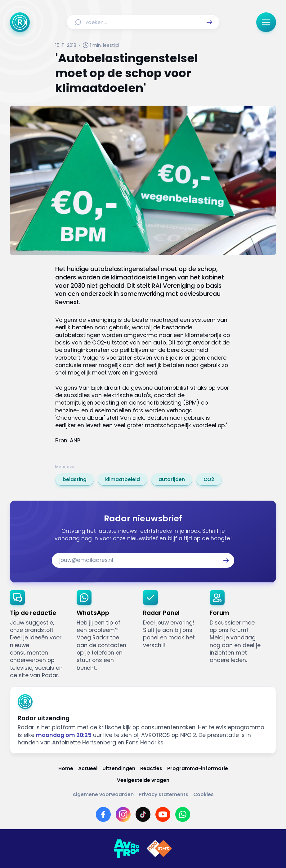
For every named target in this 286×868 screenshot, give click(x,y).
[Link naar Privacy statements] (163, 795)
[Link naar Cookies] (203, 795)
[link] (75, 480)
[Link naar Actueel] (88, 769)
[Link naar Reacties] (151, 769)
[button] (209, 22)
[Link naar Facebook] (103, 814)
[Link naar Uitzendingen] (119, 769)
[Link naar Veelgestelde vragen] (143, 780)
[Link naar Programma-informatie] (198, 769)
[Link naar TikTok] (143, 814)
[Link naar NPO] (159, 849)
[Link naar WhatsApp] (183, 814)
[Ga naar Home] (20, 22)
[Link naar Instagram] (123, 814)
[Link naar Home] (66, 769)
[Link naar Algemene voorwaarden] (103, 795)
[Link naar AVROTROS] (127, 849)
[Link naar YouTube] (163, 814)
